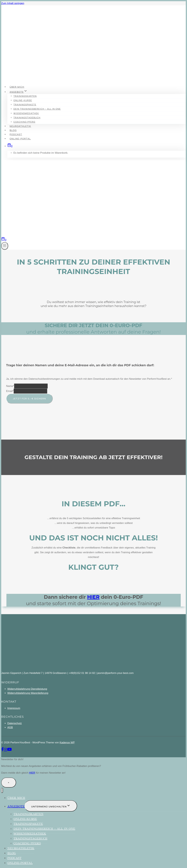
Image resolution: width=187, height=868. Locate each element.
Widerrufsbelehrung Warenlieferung (28, 693)
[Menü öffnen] (5, 246)
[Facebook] (2, 751)
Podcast (16, 134)
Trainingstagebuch (27, 118)
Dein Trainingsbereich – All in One (37, 109)
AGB (10, 727)
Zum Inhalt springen (13, 3)
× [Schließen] (9, 783)
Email (10, 391)
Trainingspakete (25, 105)
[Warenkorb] (10, 146)
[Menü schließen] (2, 790)
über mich (17, 87)
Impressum (14, 708)
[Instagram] (6, 751)
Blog (13, 130)
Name (10, 386)
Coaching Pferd (24, 122)
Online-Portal (20, 139)
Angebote (16, 806)
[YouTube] (9, 751)
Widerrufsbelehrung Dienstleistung (27, 689)
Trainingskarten (25, 96)
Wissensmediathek (26, 113)
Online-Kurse (23, 100)
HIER (93, 597)
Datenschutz (15, 723)
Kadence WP (67, 743)
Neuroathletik (20, 126)
